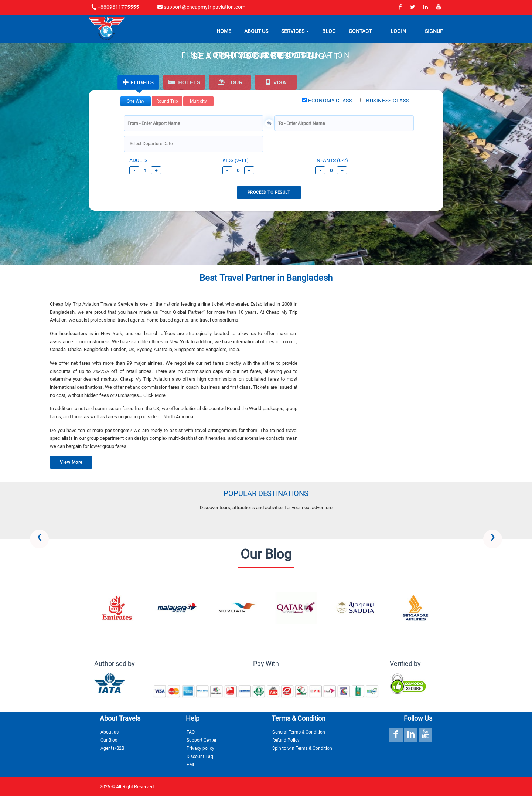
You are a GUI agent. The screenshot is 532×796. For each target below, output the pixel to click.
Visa (276, 82)
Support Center (202, 740)
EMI (190, 765)
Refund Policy (286, 740)
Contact (360, 33)
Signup (434, 33)
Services (295, 32)
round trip (167, 101)
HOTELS (184, 82)
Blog (329, 33)
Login (398, 33)
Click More (154, 395)
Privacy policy (200, 748)
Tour (230, 82)
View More (71, 462)
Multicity (198, 101)
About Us (256, 33)
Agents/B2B (112, 748)
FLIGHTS (138, 82)
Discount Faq (200, 756)
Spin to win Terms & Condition (302, 748)
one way (136, 101)
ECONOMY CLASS (327, 101)
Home (224, 33)
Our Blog (109, 740)
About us (110, 732)
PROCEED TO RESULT (269, 192)
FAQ (191, 732)
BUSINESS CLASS (385, 101)
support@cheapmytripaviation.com (201, 7)
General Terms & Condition (299, 732)
